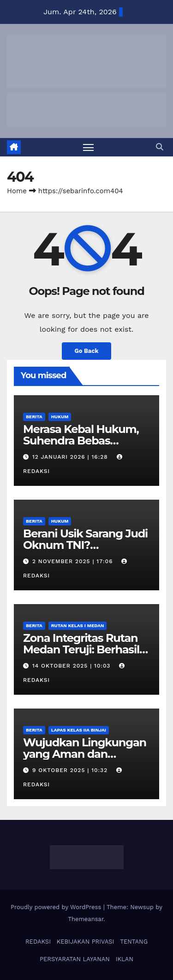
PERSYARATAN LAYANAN (75, 959)
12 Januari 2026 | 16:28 (71, 457)
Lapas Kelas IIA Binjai (79, 730)
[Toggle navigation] (89, 147)
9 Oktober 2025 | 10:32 (71, 770)
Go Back (87, 351)
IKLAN (125, 959)
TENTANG (134, 942)
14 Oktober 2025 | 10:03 (72, 666)
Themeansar (86, 919)
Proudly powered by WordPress (57, 907)
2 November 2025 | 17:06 (74, 561)
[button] (160, 147)
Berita (34, 417)
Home (17, 191)
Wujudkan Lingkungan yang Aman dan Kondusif (85, 754)
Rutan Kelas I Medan (78, 625)
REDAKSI (38, 942)
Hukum (60, 417)
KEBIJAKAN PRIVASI (86, 942)
